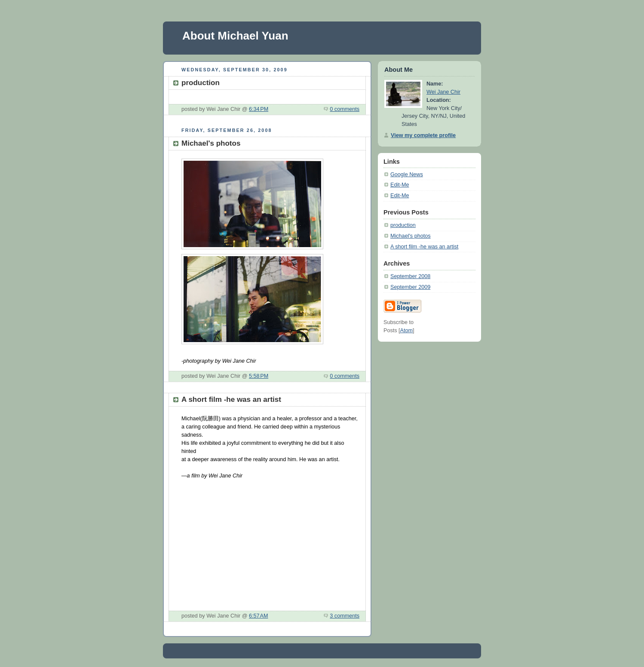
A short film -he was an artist (424, 247)
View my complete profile (423, 135)
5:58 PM (259, 376)
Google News (407, 174)
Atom (406, 330)
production (403, 225)
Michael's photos (411, 236)
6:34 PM (259, 109)
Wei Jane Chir (443, 92)
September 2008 (410, 276)
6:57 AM (259, 616)
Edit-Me (400, 185)
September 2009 (410, 287)
